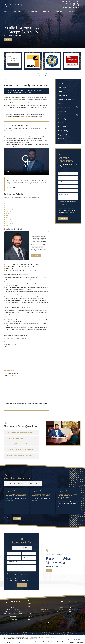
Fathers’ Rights (10, 212)
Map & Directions (45, 609)
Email (60, 186)
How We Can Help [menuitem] (32, 12)
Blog (29, 611)
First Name (61, 173)
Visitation (8, 204)
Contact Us (31, 619)
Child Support (9, 206)
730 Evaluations (10, 226)
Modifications (9, 214)
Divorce (8, 200)
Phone (60, 181)
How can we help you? (64, 194)
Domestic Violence (10, 210)
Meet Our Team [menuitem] (18, 12)
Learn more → (36, 255)
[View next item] (45, 74)
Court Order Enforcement (12, 208)
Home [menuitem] (6, 12)
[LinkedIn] (13, 619)
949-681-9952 (74, 4)
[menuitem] (67, 87)
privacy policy (62, 204)
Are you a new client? (64, 190)
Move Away (9, 218)
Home (30, 604)
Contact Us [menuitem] (71, 12)
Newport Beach (17, 99)
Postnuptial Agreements (12, 222)
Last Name (61, 177)
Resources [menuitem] (46, 12)
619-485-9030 (74, 8)
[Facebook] (10, 619)
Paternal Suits (9, 220)
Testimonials (31, 614)
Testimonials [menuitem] (59, 12)
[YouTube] (16, 619)
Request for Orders (11, 224)
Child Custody (9, 202)
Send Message (63, 218)
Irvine (10, 99)
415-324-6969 (74, 6)
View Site (43, 611)
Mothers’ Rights (10, 216)
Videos (30, 617)
